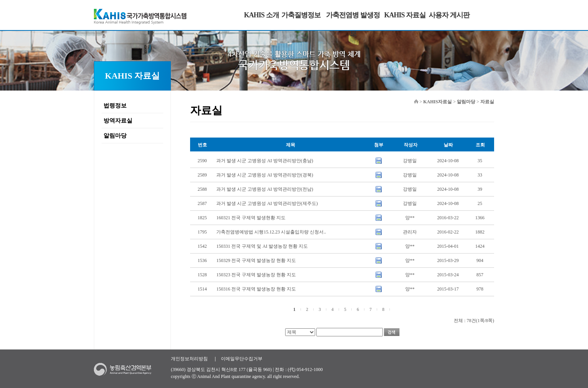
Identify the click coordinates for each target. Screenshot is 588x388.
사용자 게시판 (449, 15)
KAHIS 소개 (261, 15)
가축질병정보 (301, 15)
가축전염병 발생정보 (353, 24)
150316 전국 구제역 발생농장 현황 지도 (256, 289)
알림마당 (115, 136)
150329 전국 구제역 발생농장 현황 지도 (256, 260)
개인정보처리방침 (189, 359)
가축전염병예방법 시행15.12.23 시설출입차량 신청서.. (271, 232)
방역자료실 (118, 121)
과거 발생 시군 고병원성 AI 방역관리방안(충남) (265, 161)
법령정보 (115, 106)
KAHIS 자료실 (405, 15)
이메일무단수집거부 (242, 359)
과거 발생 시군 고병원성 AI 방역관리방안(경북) (265, 175)
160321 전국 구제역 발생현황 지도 (251, 218)
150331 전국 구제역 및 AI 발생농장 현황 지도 (262, 246)
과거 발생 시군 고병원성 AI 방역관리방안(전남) (265, 189)
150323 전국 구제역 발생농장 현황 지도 (256, 275)
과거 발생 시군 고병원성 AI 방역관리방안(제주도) (267, 203)
